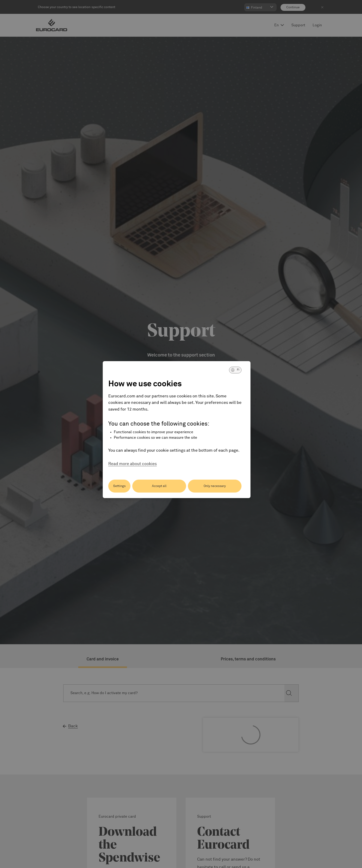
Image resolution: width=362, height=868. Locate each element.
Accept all (159, 486)
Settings (119, 486)
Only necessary (215, 486)
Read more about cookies (133, 464)
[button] (235, 370)
